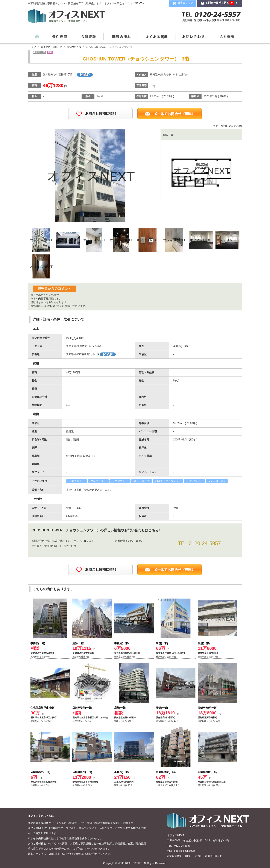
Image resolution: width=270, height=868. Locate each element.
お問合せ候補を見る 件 (222, 3)
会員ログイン (185, 3)
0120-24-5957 (205, 543)
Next (139, 175)
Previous (41, 175)
